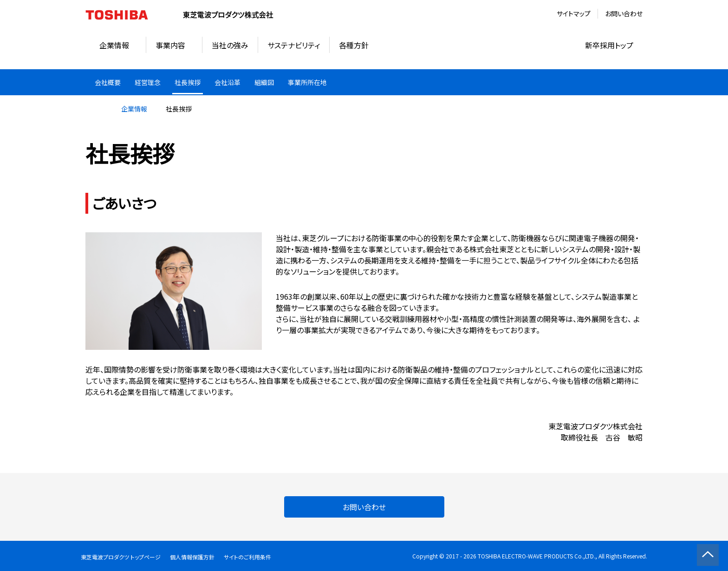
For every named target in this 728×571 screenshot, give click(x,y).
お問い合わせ (624, 13)
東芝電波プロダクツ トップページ (121, 557)
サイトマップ (574, 13)
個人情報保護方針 (192, 557)
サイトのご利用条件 (247, 557)
